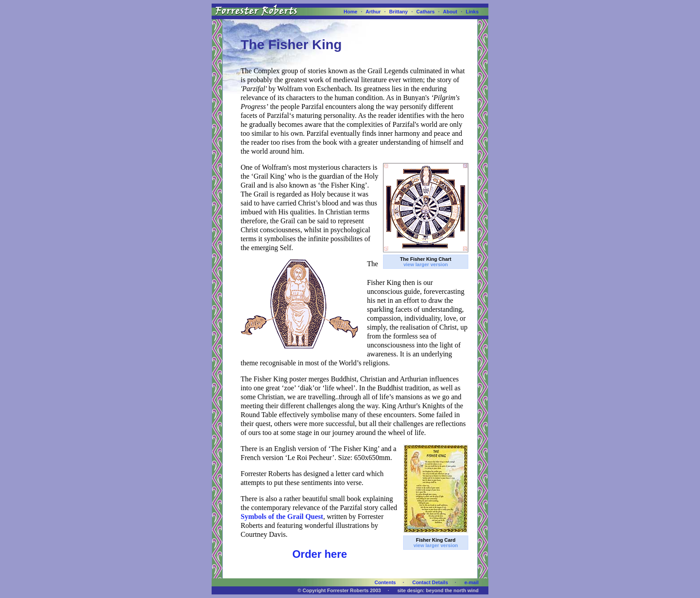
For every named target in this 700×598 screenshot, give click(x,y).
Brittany (399, 12)
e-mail (471, 582)
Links (472, 12)
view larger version (426, 264)
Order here (320, 554)
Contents (385, 582)
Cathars (426, 12)
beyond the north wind (452, 590)
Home (351, 12)
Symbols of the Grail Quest (282, 516)
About (450, 12)
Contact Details (430, 582)
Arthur (373, 12)
